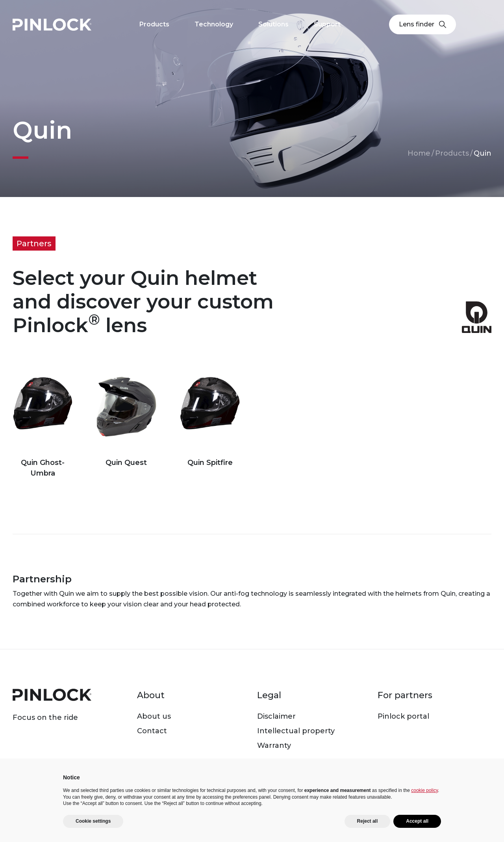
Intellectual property (296, 731)
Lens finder (422, 24)
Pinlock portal (403, 716)
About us (154, 716)
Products (452, 153)
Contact (152, 731)
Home (419, 153)
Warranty (274, 745)
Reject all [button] (368, 821)
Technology (214, 24)
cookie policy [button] (424, 790)
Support (327, 24)
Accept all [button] (417, 821)
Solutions (273, 24)
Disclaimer (276, 716)
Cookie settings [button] (93, 821)
